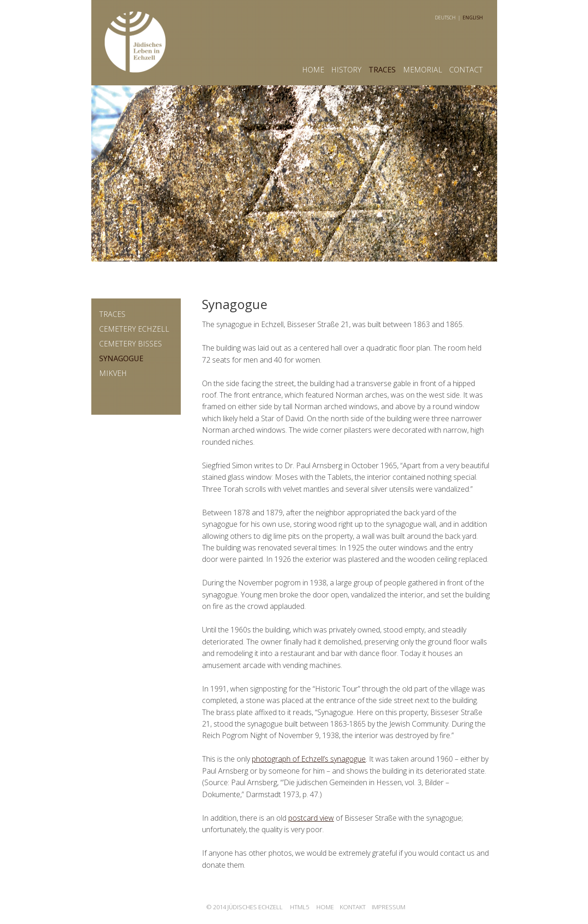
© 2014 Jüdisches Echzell (244, 907)
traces (112, 314)
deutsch (445, 18)
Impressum (389, 907)
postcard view (311, 818)
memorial (423, 70)
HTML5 (300, 907)
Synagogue (121, 358)
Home (313, 70)
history (346, 70)
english (473, 18)
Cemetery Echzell (134, 329)
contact (466, 70)
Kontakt (353, 907)
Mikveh (113, 373)
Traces (382, 70)
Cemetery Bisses (131, 344)
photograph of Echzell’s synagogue (309, 759)
